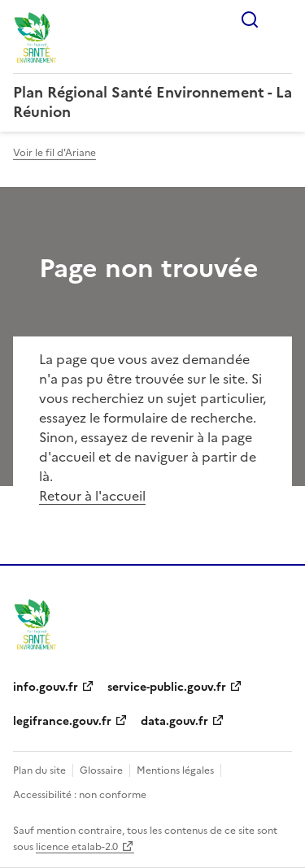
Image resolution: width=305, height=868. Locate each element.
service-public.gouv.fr (167, 687)
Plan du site (39, 770)
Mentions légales (175, 770)
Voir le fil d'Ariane (54, 153)
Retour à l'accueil (92, 496)
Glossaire (101, 770)
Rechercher (250, 20)
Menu (282, 20)
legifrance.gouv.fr (62, 721)
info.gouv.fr (46, 687)
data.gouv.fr (174, 721)
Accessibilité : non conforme (80, 795)
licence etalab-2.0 (77, 847)
